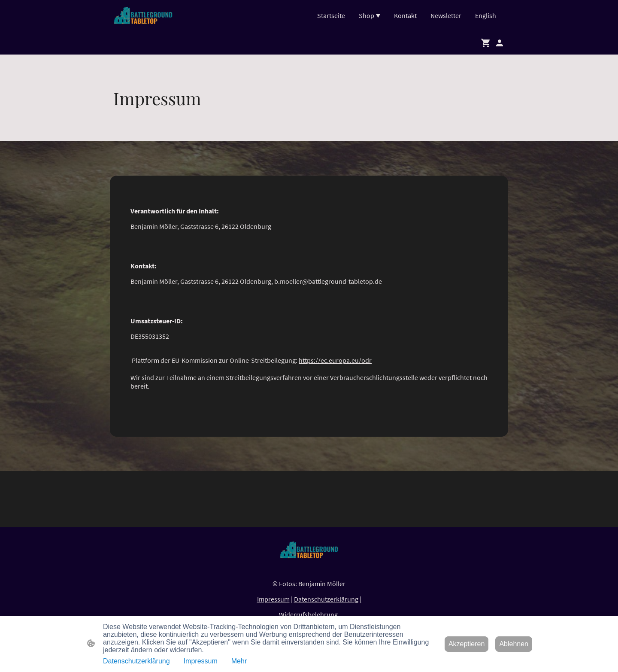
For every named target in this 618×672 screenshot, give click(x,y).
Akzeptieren (467, 644)
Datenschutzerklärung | (328, 599)
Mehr (239, 661)
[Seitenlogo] (143, 15)
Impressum (273, 599)
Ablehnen (514, 644)
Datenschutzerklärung (136, 661)
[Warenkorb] (488, 43)
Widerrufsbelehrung (309, 614)
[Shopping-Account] (500, 43)
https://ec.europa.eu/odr (335, 360)
